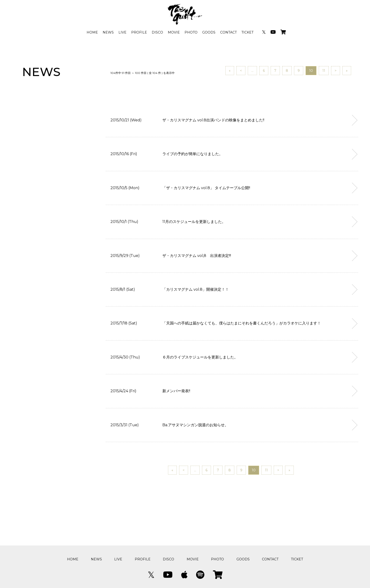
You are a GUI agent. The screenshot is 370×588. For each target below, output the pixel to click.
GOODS (209, 32)
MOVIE (174, 32)
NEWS (108, 32)
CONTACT (228, 32)
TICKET (247, 32)
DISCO (157, 32)
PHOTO (191, 32)
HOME (92, 32)
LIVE (122, 32)
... (252, 71)
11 (324, 71)
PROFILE (139, 32)
